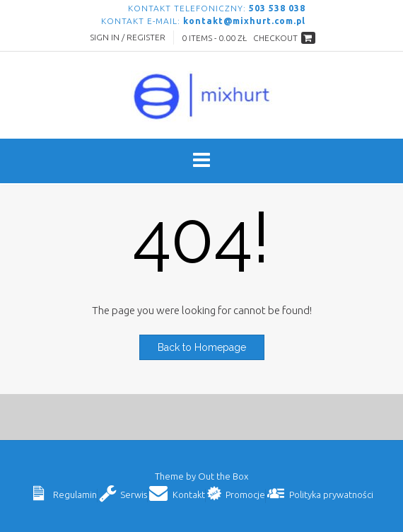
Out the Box (223, 476)
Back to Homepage (202, 347)
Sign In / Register (128, 37)
